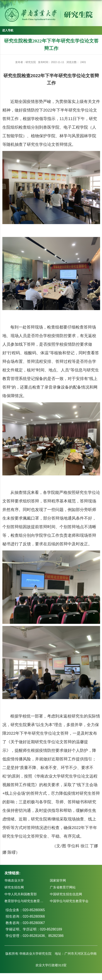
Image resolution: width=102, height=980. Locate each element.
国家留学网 (58, 880)
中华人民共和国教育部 (21, 894)
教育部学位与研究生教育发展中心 (29, 901)
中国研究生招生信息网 (66, 894)
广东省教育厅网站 (63, 887)
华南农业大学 (14, 880)
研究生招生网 (14, 887)
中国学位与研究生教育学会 (69, 901)
